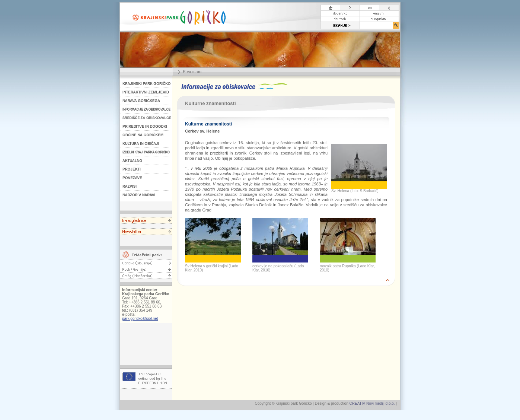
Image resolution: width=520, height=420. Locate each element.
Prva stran (192, 71)
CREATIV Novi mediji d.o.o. (372, 403)
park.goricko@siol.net (140, 319)
